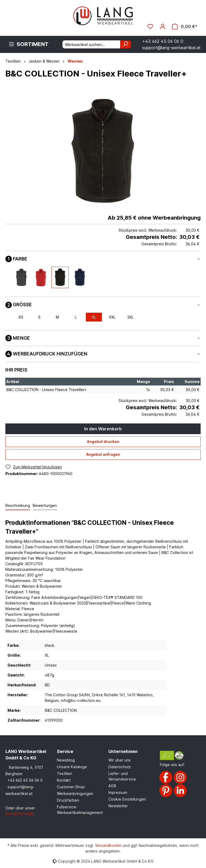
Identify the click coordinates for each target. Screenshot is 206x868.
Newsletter (118, 806)
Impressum (118, 792)
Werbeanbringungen (75, 794)
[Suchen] (126, 44)
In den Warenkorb (103, 429)
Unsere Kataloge (72, 767)
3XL (130, 317)
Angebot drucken (103, 441)
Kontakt (64, 780)
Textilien (65, 773)
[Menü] (29, 44)
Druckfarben (68, 800)
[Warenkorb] (185, 26)
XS (21, 317)
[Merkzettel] (150, 26)
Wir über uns (119, 760)
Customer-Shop (71, 787)
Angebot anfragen (103, 454)
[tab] (18, 506)
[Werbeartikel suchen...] (91, 44)
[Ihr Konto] (163, 26)
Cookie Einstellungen (127, 799)
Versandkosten (108, 845)
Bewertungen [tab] (45, 505)
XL (94, 317)
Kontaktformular (19, 814)
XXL (112, 317)
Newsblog (66, 760)
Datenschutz (120, 767)
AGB (112, 786)
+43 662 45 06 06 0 (25, 780)
